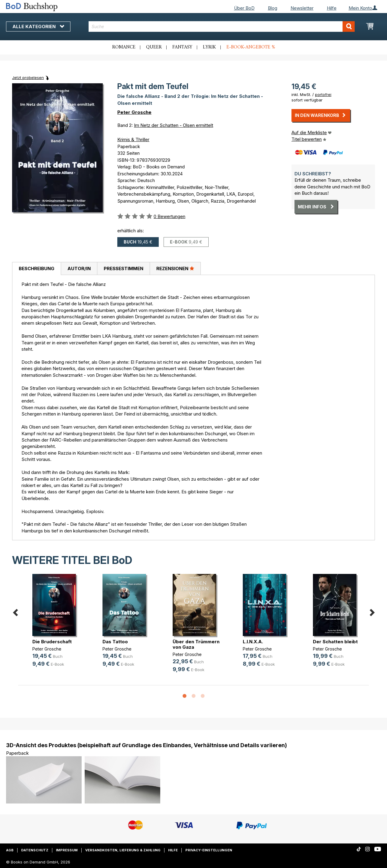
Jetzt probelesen (28, 78)
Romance (124, 47)
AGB (10, 850)
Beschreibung (37, 268)
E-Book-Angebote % (251, 47)
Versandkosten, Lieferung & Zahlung (123, 850)
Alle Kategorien (38, 27)
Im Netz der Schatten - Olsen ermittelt (174, 125)
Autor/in (79, 268)
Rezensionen (175, 268)
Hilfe (332, 8)
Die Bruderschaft (52, 642)
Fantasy (182, 47)
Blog (273, 8)
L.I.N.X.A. (253, 642)
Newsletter (302, 8)
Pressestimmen (124, 268)
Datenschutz (35, 850)
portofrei (323, 94)
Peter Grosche (134, 112)
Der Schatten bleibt (335, 642)
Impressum (67, 850)
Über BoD (244, 8)
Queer (154, 47)
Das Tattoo (115, 642)
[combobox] (222, 27)
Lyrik (209, 47)
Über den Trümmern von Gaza (196, 644)
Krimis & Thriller (133, 139)
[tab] (36, 269)
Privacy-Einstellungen (209, 850)
